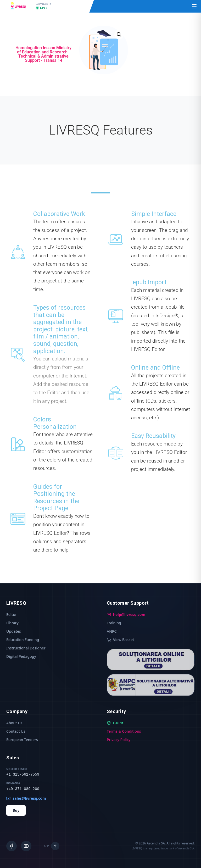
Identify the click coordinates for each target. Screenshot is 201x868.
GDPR (115, 723)
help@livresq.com (126, 614)
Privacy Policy (119, 740)
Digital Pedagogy (21, 656)
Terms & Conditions (124, 731)
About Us (14, 723)
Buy (16, 810)
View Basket (120, 640)
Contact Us (16, 731)
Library (12, 623)
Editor (12, 614)
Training (114, 623)
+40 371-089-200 (23, 789)
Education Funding (23, 640)
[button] (119, 35)
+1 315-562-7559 (23, 775)
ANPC (112, 631)
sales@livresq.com (26, 798)
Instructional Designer (26, 648)
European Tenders (22, 740)
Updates (14, 631)
